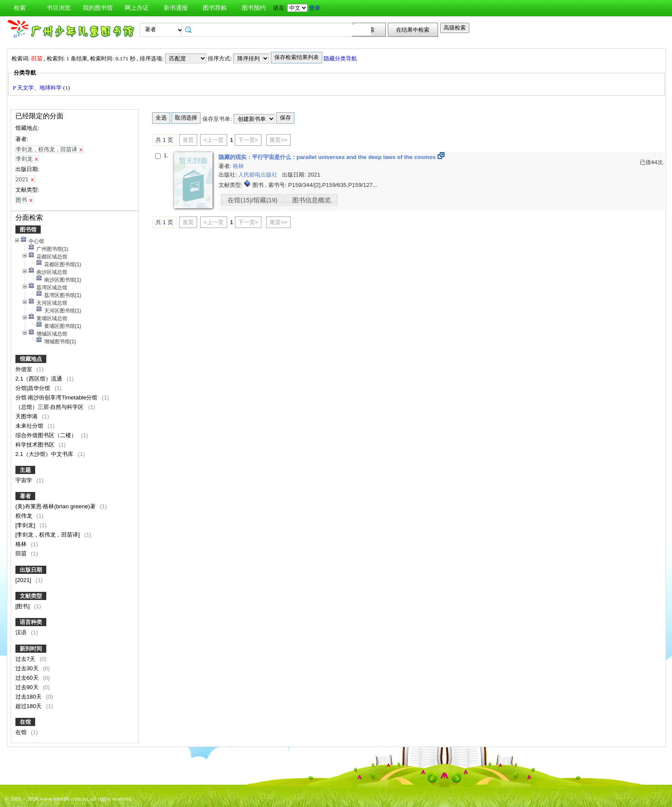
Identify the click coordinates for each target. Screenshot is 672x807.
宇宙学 (25, 480)
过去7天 (26, 659)
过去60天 (28, 678)
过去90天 (28, 687)
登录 (315, 8)
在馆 (25, 722)
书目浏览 (59, 8)
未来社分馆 (30, 426)
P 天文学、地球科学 (38, 88)
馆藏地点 (31, 359)
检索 (20, 8)
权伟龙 (25, 516)
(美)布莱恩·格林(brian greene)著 (56, 506)
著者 (25, 496)
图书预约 (254, 8)
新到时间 (31, 649)
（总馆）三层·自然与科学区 (50, 407)
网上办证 (137, 8)
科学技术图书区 (36, 445)
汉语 (22, 632)
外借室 (25, 369)
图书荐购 (215, 8)
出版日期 (31, 570)
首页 (188, 140)
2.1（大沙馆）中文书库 (45, 454)
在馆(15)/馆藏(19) (252, 200)
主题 (25, 470)
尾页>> (279, 140)
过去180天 (29, 697)
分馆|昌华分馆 (34, 388)
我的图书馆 (98, 8)
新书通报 (176, 8)
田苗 (22, 553)
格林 (22, 544)
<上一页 (214, 140)
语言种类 (31, 622)
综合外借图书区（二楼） (47, 435)
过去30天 (28, 668)
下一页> (248, 140)
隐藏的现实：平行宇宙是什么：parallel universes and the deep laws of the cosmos (328, 157)
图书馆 (28, 229)
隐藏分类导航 (341, 58)
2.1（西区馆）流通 (40, 379)
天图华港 (27, 416)
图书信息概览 (312, 200)
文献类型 (31, 596)
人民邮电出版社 (259, 175)
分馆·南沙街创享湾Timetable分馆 (57, 397)
